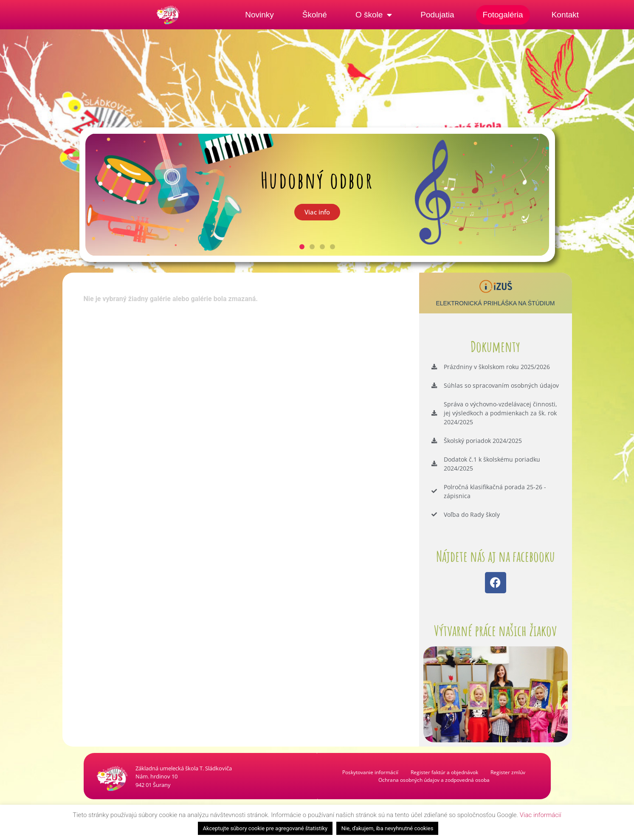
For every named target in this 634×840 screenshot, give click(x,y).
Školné (315, 15)
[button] (302, 247)
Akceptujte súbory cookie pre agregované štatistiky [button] (265, 828)
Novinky (259, 15)
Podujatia (437, 15)
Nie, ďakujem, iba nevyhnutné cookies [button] (387, 828)
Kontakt (565, 15)
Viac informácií (541, 815)
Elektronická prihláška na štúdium (495, 303)
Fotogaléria (503, 15)
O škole (374, 15)
